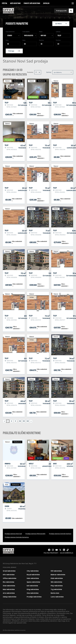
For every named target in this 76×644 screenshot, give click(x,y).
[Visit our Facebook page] (49, 550)
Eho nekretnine (9, 582)
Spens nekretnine (33, 582)
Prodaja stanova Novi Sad (13, 534)
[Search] (71, 11)
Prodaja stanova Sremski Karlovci (60, 534)
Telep (59, 36)
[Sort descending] (39, 72)
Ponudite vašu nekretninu (32, 3)
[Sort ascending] (36, 72)
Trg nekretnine (56, 589)
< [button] (4, 421)
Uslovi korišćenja (66, 553)
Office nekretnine (10, 578)
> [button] (31, 421)
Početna (5, 3)
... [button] (18, 421)
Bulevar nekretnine (58, 575)
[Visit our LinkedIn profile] (64, 550)
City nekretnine (33, 571)
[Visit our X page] (60, 550)
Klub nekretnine (57, 578)
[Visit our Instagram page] (53, 550)
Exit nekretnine (32, 586)
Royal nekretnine (33, 575)
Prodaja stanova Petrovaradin (35, 534)
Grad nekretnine (9, 571)
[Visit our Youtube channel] (57, 550)
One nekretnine (33, 593)
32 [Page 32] (20, 421)
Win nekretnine (56, 582)
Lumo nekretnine (57, 597)
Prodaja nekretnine (34, 597)
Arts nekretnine (9, 593)
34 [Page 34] (28, 421)
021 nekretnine (56, 571)
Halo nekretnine (33, 578)
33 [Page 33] (24, 421)
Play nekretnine (57, 586)
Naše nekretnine (15, 3)
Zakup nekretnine (10, 597)
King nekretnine (33, 589)
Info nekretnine (9, 575)
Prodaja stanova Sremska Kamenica (17, 537)
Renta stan (55, 593)
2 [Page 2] (12, 421)
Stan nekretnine (9, 586)
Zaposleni (46, 3)
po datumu (58, 72)
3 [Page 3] (15, 421)
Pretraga (14, 51)
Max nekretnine (9, 589)
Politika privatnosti (51, 553)
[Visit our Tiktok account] (68, 550)
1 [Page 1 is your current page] (8, 421)
